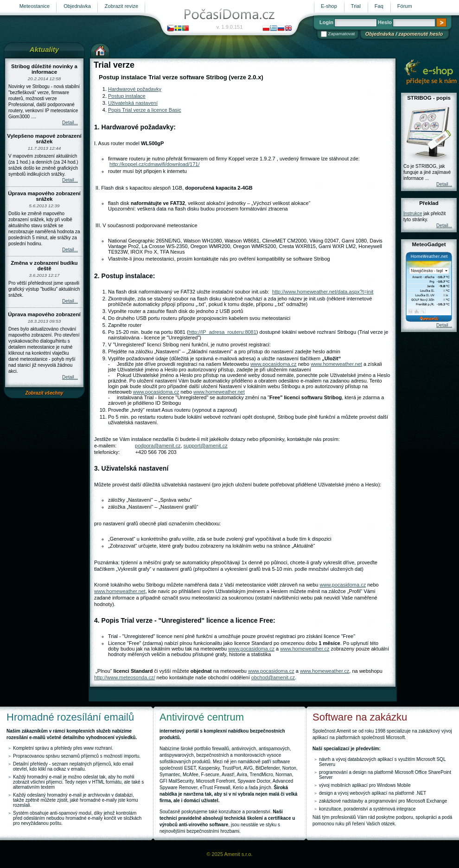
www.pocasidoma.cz (274, 364)
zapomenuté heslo (421, 34)
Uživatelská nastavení (133, 103)
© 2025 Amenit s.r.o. (229, 854)
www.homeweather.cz (305, 649)
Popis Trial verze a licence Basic (145, 110)
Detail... (70, 123)
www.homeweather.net (336, 364)
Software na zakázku (360, 717)
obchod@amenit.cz (273, 677)
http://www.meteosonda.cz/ (124, 677)
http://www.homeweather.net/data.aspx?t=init (323, 292)
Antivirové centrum (202, 717)
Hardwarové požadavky (135, 89)
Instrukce (413, 214)
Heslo (385, 22)
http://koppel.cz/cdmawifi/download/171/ (154, 164)
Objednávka (380, 34)
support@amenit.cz (206, 446)
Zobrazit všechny (45, 393)
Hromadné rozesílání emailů (70, 717)
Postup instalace (127, 96)
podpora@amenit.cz (158, 446)
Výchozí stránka (100, 50)
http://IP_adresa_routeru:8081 (223, 332)
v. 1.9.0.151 (230, 27)
